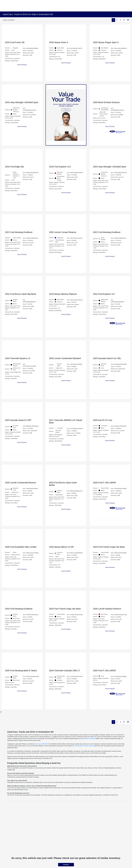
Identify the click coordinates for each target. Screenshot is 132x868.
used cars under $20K (41, 744)
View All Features (22, 65)
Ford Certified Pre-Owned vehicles (84, 746)
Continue (66, 865)
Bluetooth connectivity (89, 739)
